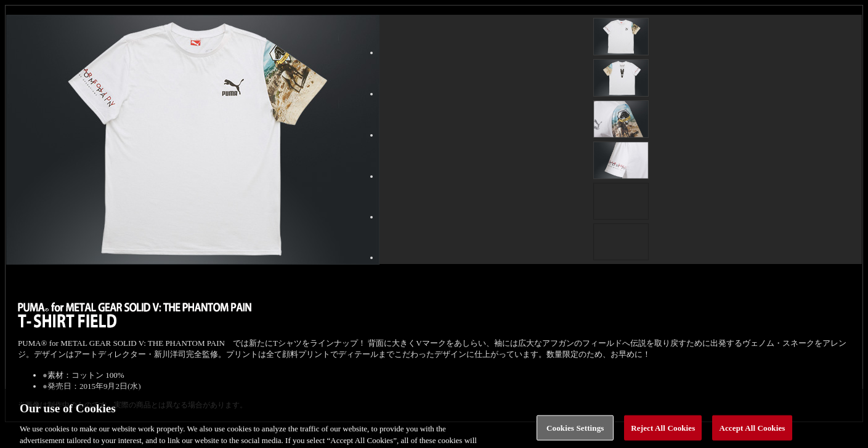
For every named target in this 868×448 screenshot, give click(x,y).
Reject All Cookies (663, 432)
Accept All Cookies (752, 432)
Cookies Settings (575, 432)
